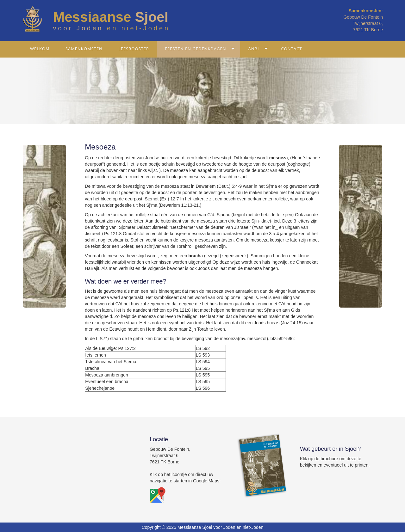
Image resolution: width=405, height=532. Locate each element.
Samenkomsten (84, 49)
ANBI (253, 49)
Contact (292, 49)
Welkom (40, 49)
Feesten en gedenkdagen (195, 49)
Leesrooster (134, 49)
